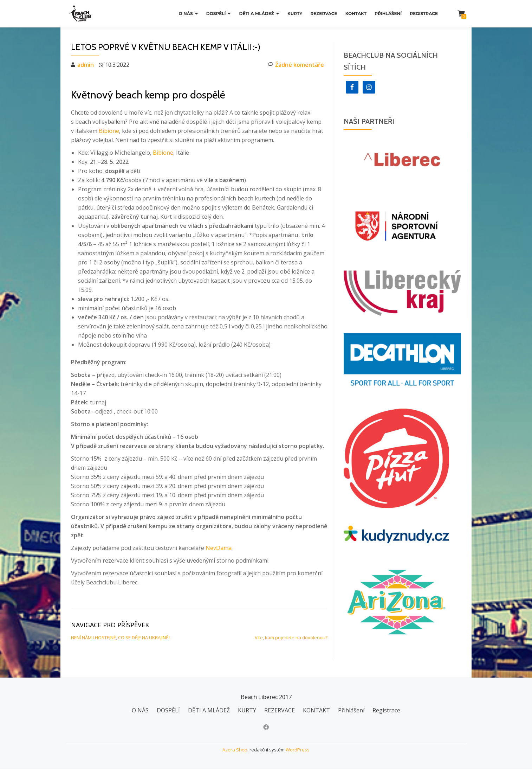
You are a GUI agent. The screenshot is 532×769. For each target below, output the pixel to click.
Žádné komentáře (296, 65)
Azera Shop (235, 750)
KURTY (295, 14)
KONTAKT (356, 14)
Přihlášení (388, 14)
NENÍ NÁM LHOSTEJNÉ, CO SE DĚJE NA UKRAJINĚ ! (121, 637)
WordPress (298, 750)
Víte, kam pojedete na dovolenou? (291, 637)
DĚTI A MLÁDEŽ (257, 14)
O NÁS (186, 14)
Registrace (424, 14)
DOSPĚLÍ (216, 14)
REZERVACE (324, 14)
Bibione (109, 131)
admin (86, 65)
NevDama (219, 548)
